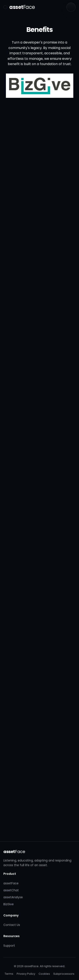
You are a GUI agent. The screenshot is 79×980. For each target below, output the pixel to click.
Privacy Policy (26, 974)
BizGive (9, 904)
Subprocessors (64, 974)
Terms (9, 974)
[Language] (71, 7)
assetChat (11, 890)
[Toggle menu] (5, 7)
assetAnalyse (13, 897)
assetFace (11, 883)
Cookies (44, 974)
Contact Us (12, 925)
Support (9, 946)
